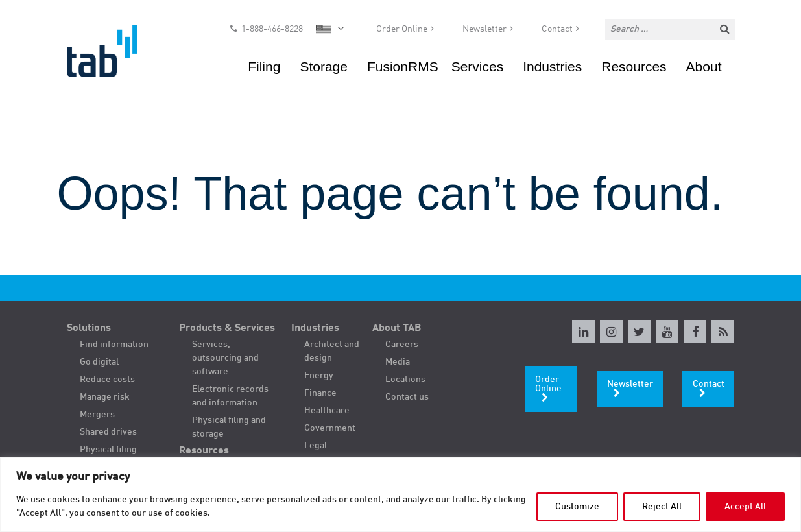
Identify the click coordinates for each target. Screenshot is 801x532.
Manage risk (105, 397)
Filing (264, 68)
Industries (552, 68)
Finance (320, 393)
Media (398, 362)
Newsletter (484, 30)
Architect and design (332, 351)
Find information (114, 345)
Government (330, 428)
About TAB (397, 328)
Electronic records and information (230, 396)
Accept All (745, 507)
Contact (557, 30)
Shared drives (108, 432)
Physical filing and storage (229, 427)
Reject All (662, 507)
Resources (634, 68)
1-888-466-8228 (272, 30)
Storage (324, 68)
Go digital (99, 362)
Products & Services (227, 328)
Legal (316, 446)
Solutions (89, 328)
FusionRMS (403, 68)
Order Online (402, 30)
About (704, 68)
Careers (402, 345)
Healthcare (327, 411)
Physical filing (108, 450)
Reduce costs (107, 380)
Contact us (407, 397)
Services (478, 68)
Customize (577, 507)
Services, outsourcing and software (225, 358)
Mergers (97, 415)
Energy (319, 376)
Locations (405, 380)
